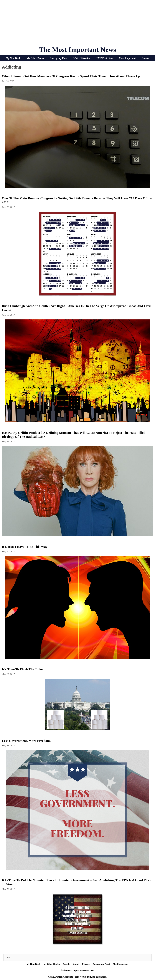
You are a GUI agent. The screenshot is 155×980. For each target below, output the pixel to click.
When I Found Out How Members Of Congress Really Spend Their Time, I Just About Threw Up (71, 76)
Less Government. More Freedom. (26, 741)
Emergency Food (59, 58)
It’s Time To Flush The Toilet (22, 669)
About (76, 964)
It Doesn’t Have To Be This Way (25, 547)
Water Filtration (82, 58)
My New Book (13, 58)
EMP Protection (105, 58)
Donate (145, 58)
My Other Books (35, 58)
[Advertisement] (77, 24)
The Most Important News (78, 50)
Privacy (86, 964)
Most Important (127, 58)
